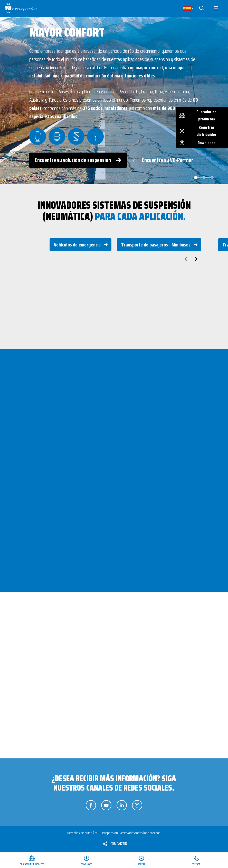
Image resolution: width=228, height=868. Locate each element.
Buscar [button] (202, 8)
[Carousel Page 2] (204, 178)
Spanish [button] (187, 8)
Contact (196, 864)
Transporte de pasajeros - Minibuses (156, 245)
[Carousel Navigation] (114, 259)
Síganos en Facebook (91, 805)
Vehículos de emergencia (77, 245)
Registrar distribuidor (207, 131)
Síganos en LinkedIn (122, 805)
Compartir (119, 844)
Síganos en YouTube (106, 805)
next (196, 259)
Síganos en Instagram (137, 805)
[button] (216, 8)
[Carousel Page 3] (212, 178)
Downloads (207, 143)
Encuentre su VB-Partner (168, 160)
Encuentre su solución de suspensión (73, 160)
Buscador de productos (206, 115)
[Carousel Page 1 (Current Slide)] (196, 178)
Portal (141, 864)
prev (186, 259)
